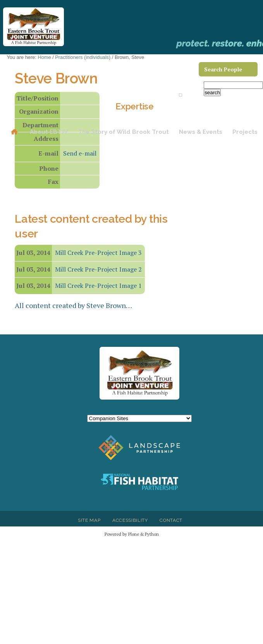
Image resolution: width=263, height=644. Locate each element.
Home (14, 132)
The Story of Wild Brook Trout (123, 132)
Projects (245, 132)
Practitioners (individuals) (83, 57)
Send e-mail (80, 153)
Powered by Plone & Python (132, 534)
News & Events (201, 132)
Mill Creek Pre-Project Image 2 (98, 269)
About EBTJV (49, 132)
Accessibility (130, 520)
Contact (171, 520)
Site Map (89, 520)
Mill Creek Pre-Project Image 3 (98, 253)
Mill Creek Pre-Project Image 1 (98, 286)
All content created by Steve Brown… (73, 305)
